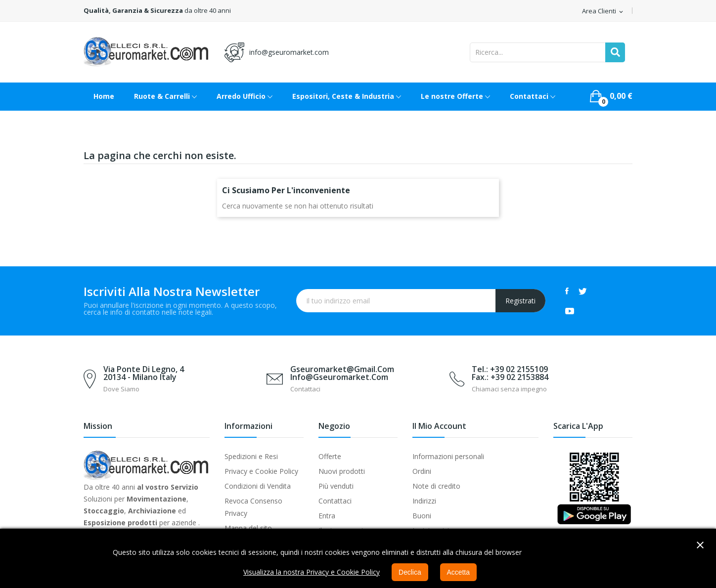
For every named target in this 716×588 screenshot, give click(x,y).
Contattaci (335, 501)
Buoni (422, 516)
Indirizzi (424, 501)
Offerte (330, 456)
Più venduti (336, 486)
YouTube (570, 311)
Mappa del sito (248, 528)
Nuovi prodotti (342, 471)
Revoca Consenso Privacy (253, 507)
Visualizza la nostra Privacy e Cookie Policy (312, 572)
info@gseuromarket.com (289, 52)
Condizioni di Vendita (258, 486)
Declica (410, 572)
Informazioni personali (448, 456)
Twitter (583, 291)
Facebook (567, 291)
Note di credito (436, 486)
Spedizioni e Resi (251, 456)
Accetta (459, 572)
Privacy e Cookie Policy (261, 471)
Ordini (422, 471)
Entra (327, 516)
